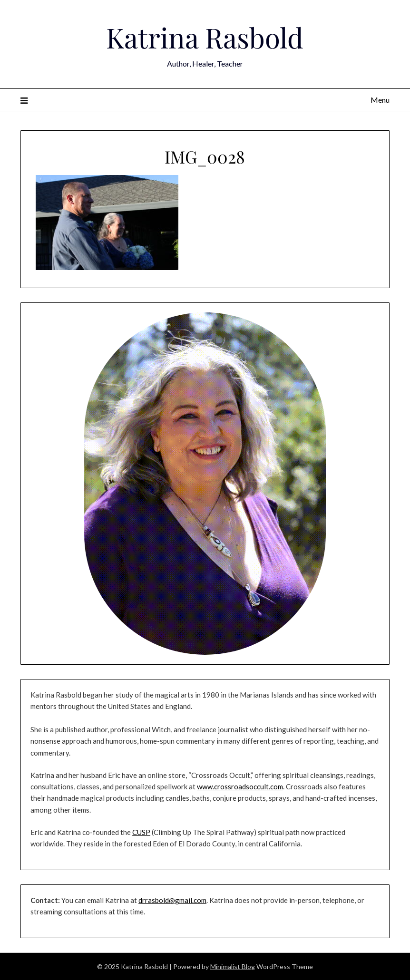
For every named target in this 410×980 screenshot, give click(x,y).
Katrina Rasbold (205, 37)
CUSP (141, 832)
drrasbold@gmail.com (172, 900)
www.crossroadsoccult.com (240, 786)
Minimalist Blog (233, 966)
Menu (380, 100)
